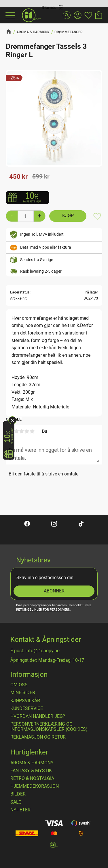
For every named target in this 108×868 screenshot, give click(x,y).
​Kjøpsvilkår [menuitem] (25, 701)
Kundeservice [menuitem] (27, 709)
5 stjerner (32, 431)
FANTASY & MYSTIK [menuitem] (31, 771)
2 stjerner (16, 431)
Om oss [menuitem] (19, 685)
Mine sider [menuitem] (23, 693)
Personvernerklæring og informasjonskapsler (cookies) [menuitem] (49, 727)
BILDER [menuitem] (18, 794)
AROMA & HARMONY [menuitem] (32, 763)
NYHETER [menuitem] (20, 810)
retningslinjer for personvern (43, 610)
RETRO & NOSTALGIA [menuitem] (32, 778)
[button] (10, 15)
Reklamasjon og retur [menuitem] (38, 737)
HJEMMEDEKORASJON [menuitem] (35, 786)
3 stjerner (22, 431)
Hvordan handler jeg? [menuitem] (38, 716)
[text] (18, 177)
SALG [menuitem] (16, 802)
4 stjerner (27, 431)
